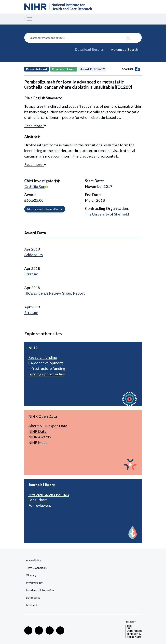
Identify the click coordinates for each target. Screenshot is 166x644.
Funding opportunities (47, 374)
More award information (45, 209)
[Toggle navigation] (30, 19)
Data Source (33, 597)
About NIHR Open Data (48, 426)
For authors (38, 500)
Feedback (32, 605)
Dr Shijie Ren (35, 186)
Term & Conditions (37, 568)
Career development (46, 363)
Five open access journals (49, 494)
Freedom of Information (40, 590)
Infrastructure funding (47, 368)
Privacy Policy (34, 583)
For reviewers (40, 505)
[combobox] (83, 38)
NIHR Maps (38, 442)
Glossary (31, 575)
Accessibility (33, 560)
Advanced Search (125, 49)
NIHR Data (37, 431)
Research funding (43, 357)
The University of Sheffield (107, 214)
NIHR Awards (40, 437)
